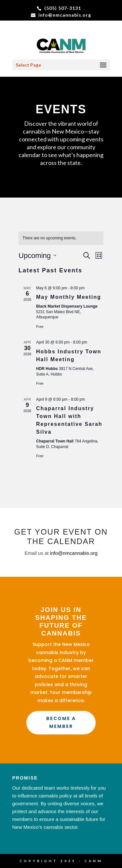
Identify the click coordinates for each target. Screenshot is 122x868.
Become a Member (61, 722)
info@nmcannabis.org (74, 553)
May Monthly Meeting (69, 297)
